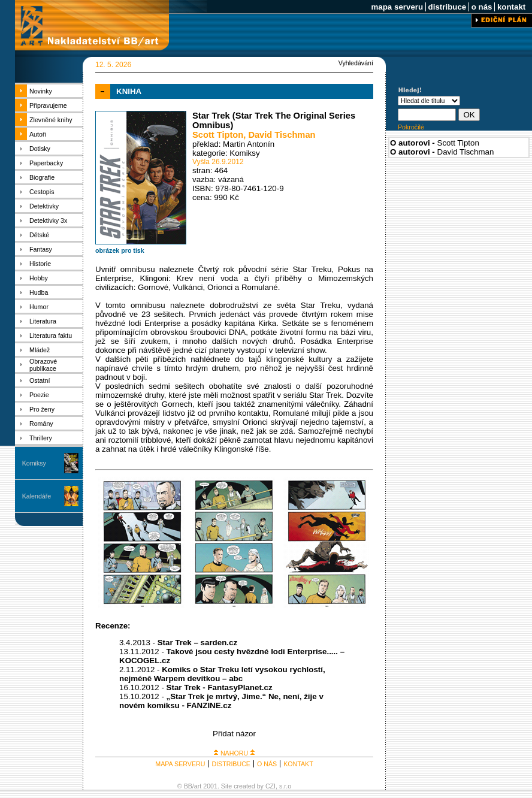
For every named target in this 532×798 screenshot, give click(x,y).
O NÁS (267, 764)
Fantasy (41, 249)
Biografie (42, 177)
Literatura (43, 321)
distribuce (447, 7)
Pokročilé (411, 127)
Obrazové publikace (43, 365)
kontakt (511, 7)
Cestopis (42, 192)
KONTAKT (298, 764)
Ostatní (40, 380)
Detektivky (44, 206)
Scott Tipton (218, 135)
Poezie (39, 395)
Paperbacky (46, 163)
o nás (482, 7)
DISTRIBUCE (231, 764)
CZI (270, 786)
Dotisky (40, 149)
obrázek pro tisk (120, 250)
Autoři (38, 134)
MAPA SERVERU (180, 764)
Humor (39, 307)
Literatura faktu (51, 335)
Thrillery (41, 438)
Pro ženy (42, 409)
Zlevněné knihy (51, 120)
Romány (41, 424)
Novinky (41, 91)
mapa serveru (397, 7)
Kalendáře (37, 496)
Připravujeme (48, 105)
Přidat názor (234, 734)
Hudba (39, 292)
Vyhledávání (356, 63)
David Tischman (282, 135)
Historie (40, 264)
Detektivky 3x (48, 220)
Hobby (39, 278)
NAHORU (234, 753)
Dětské (39, 235)
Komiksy (34, 463)
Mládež (40, 350)
